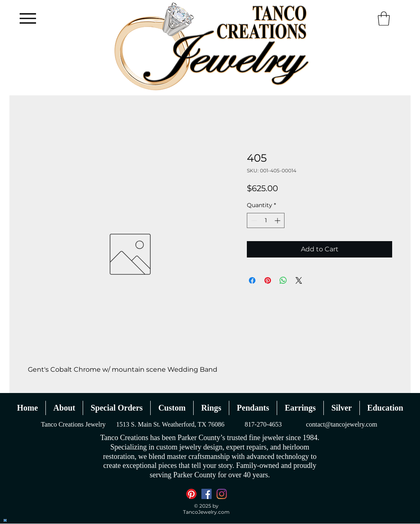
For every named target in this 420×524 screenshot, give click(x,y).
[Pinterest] (191, 494)
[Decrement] (253, 220)
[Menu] (28, 18)
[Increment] (278, 220)
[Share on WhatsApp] (283, 280)
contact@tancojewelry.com (341, 424)
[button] (384, 19)
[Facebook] (207, 494)
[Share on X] (299, 280)
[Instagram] (222, 494)
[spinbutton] (266, 220)
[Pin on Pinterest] (268, 280)
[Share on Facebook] (252, 280)
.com (223, 512)
